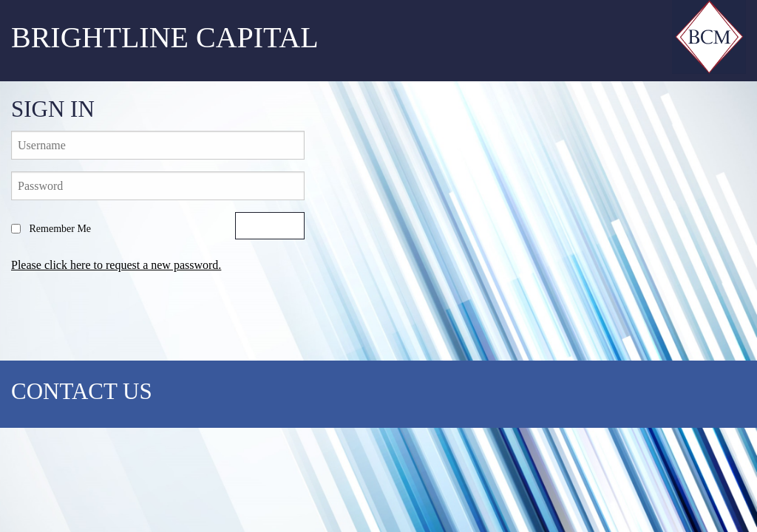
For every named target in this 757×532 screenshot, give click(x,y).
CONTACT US (82, 391)
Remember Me (51, 229)
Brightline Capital (165, 37)
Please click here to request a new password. (116, 265)
